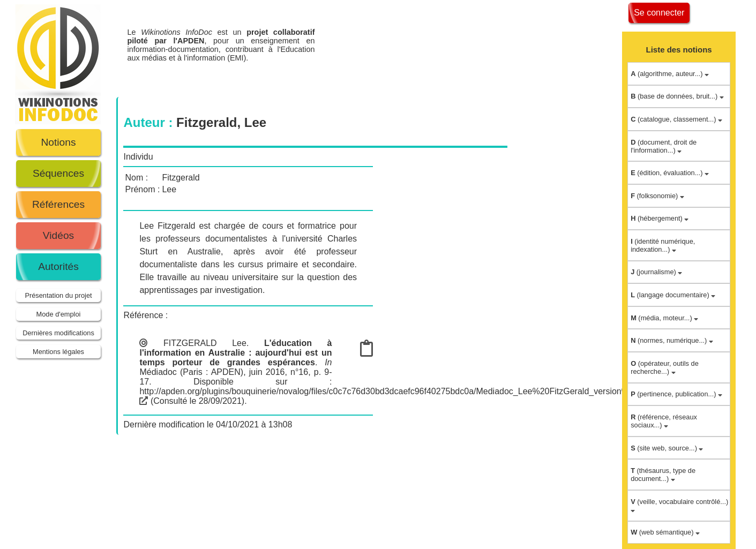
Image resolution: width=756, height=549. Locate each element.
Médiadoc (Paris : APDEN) (191, 372)
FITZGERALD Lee (205, 343)
